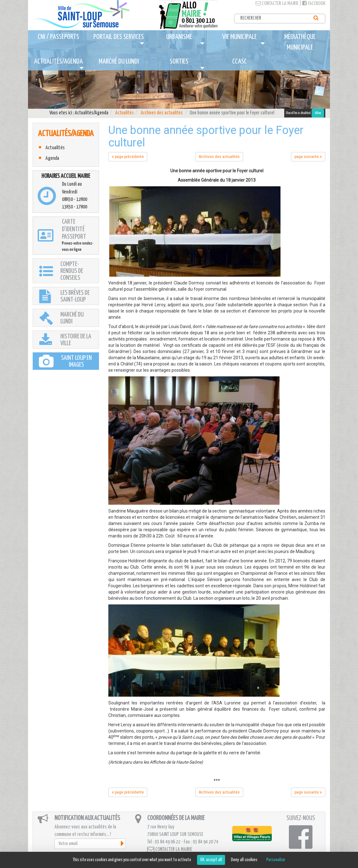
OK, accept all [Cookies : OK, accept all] (211, 860)
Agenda (52, 158)
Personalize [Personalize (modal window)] (276, 860)
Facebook (314, 4)
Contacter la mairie (277, 4)
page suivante (308, 157)
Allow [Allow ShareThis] (318, 113)
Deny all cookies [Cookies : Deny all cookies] (244, 860)
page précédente (128, 157)
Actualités (125, 113)
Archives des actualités (162, 113)
